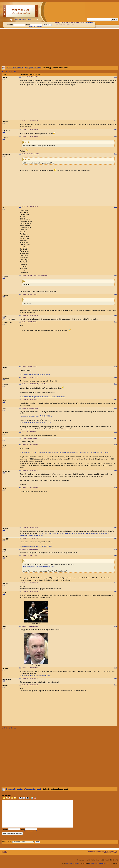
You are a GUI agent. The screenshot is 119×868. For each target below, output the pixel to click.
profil (4, 79)
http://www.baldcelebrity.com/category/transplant (35, 375)
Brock (5, 316)
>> (15, 72)
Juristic (5, 122)
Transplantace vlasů (33, 68)
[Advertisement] (59, 47)
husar (4, 400)
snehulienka (7, 679)
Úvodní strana (17, 19)
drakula (5, 584)
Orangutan (6, 155)
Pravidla (24, 19)
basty (4, 550)
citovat (115, 77)
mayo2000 (6, 539)
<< (3, 72)
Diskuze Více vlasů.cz (15, 68)
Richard (5, 276)
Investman (6, 471)
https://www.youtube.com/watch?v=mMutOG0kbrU (36, 422)
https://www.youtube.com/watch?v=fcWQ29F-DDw (36, 546)
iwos (4, 208)
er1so (4, 439)
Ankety (30, 19)
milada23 (6, 378)
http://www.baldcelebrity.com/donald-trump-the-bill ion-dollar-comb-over (42, 397)
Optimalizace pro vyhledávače (97, 863)
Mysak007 (6, 528)
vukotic (5, 77)
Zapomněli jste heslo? (35, 27)
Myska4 (5, 433)
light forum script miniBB (73, 863)
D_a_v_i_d (6, 130)
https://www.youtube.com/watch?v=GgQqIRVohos (36, 676)
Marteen (5, 556)
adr (20, 77)
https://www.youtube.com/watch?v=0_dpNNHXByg (36, 416)
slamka (5, 488)
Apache (5, 137)
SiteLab (109, 863)
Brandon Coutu (8, 323)
